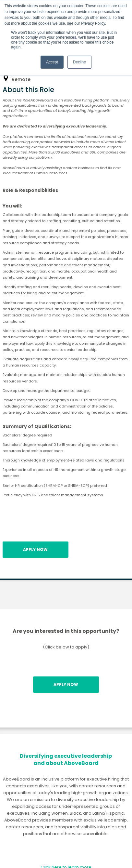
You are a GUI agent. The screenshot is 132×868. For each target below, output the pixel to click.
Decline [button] (79, 62)
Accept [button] (52, 62)
